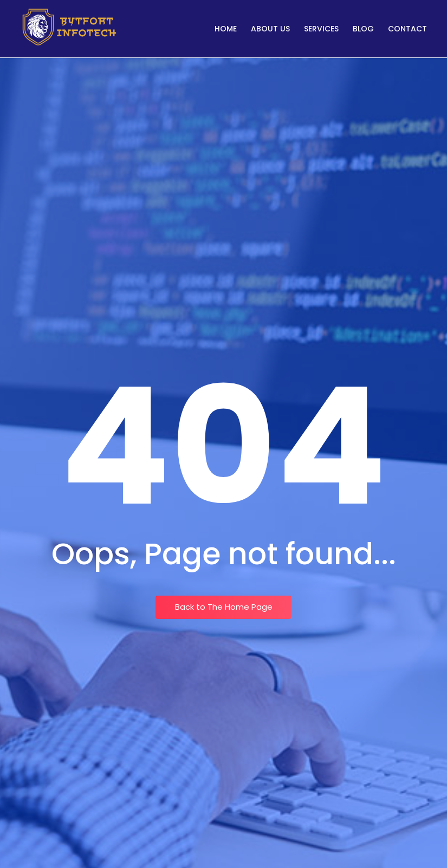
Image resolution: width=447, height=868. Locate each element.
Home (226, 29)
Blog (363, 29)
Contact (407, 29)
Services (321, 29)
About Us (270, 29)
